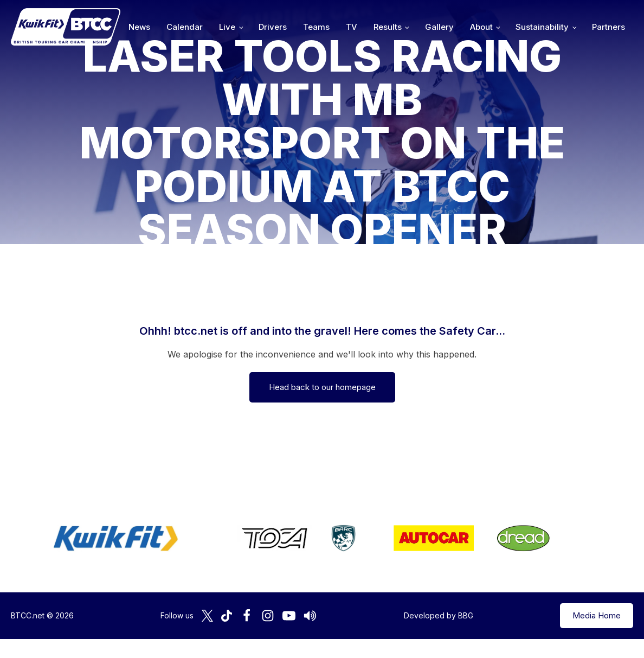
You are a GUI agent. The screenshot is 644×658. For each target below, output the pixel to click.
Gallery (439, 27)
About (481, 27)
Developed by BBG (439, 615)
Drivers (273, 27)
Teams (316, 27)
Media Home (597, 615)
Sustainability (542, 27)
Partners (608, 27)
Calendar (185, 27)
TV (352, 27)
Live (227, 27)
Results (388, 27)
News (139, 27)
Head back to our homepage (322, 387)
